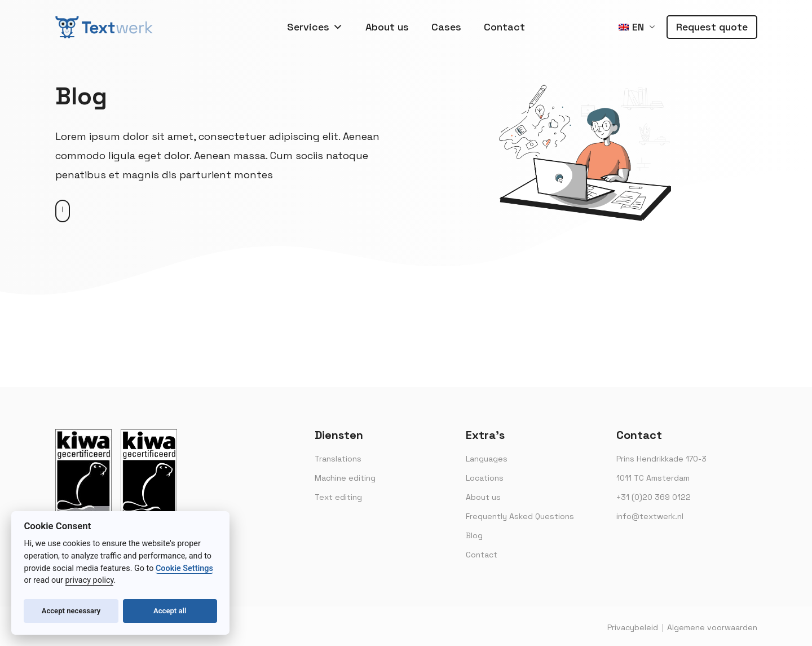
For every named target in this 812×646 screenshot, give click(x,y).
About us (387, 27)
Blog (474, 535)
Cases (446, 27)
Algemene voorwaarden (712, 627)
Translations (338, 459)
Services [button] (315, 27)
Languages (487, 459)
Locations (485, 478)
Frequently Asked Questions (520, 516)
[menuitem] (637, 27)
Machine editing (345, 478)
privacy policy (90, 580)
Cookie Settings (184, 568)
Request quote (712, 27)
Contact (504, 27)
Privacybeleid (633, 627)
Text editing (338, 497)
